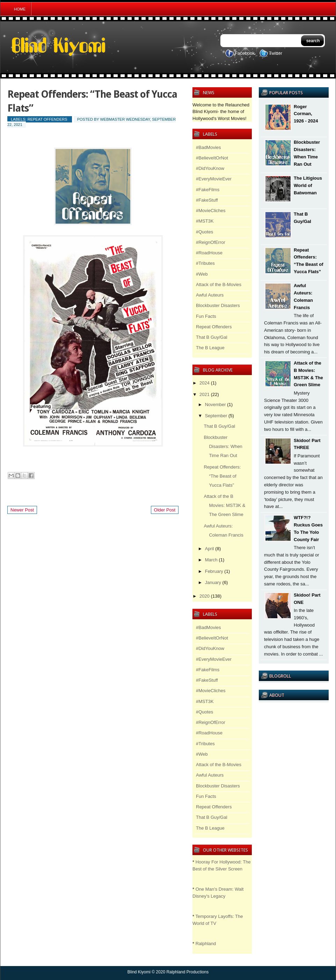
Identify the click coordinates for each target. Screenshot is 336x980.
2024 (204, 383)
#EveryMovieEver (214, 179)
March (211, 560)
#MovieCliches (211, 211)
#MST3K (205, 221)
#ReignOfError (211, 242)
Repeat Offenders (48, 119)
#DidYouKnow (210, 168)
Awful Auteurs (210, 295)
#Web (202, 274)
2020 (204, 596)
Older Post (165, 510)
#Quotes (204, 232)
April (210, 549)
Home (20, 9)
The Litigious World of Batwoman (308, 185)
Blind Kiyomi (139, 972)
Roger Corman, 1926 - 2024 (306, 114)
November (216, 405)
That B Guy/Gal (212, 337)
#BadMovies (209, 147)
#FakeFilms (208, 190)
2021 (204, 394)
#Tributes (205, 263)
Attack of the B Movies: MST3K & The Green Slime (224, 505)
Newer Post (22, 510)
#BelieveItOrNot (212, 158)
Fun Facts (206, 316)
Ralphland (206, 944)
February (214, 571)
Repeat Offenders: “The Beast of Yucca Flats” (222, 476)
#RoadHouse (209, 253)
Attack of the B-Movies (219, 285)
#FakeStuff (207, 200)
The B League (210, 348)
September (216, 416)
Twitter (276, 53)
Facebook (245, 53)
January (213, 582)
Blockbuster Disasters (218, 305)
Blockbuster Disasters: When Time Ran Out (223, 446)
